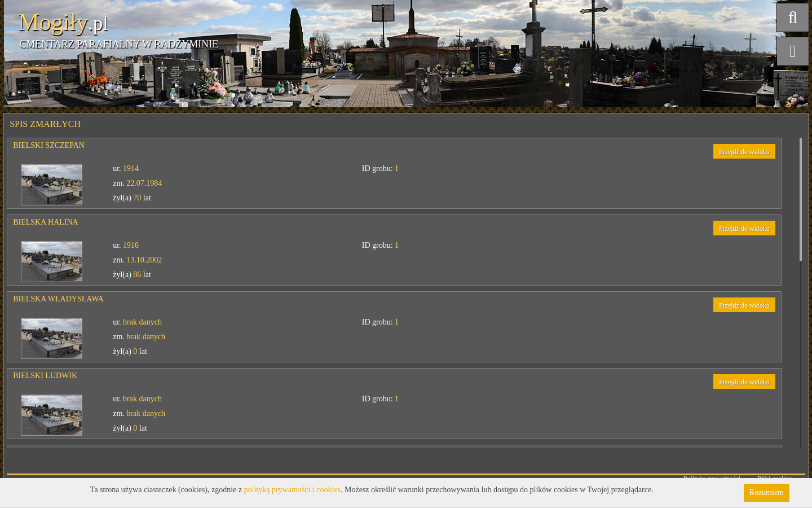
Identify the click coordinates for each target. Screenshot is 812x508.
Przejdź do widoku (744, 152)
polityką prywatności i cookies (292, 490)
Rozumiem (767, 492)
